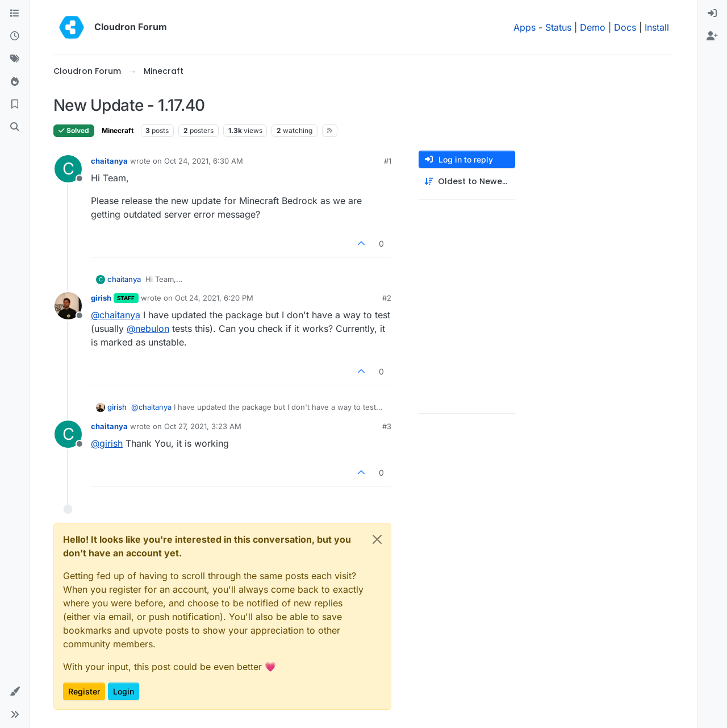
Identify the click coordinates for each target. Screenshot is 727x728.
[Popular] (15, 82)
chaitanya (109, 161)
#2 (387, 298)
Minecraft (118, 130)
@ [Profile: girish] (107, 443)
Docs (625, 27)
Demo (593, 27)
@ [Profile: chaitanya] (116, 315)
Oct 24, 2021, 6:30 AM (204, 161)
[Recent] (15, 36)
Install (657, 27)
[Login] (712, 14)
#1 (388, 161)
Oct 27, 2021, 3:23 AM (203, 426)
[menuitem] (712, 14)
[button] (15, 692)
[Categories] (15, 14)
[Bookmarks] (15, 105)
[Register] (712, 36)
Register (84, 691)
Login (124, 691)
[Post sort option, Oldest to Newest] (467, 182)
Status (558, 27)
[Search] (15, 127)
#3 (387, 426)
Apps (525, 27)
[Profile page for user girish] (68, 306)
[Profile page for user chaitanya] (68, 169)
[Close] (377, 539)
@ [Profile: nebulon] (148, 328)
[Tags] (15, 59)
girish (101, 298)
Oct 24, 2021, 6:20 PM (214, 298)
